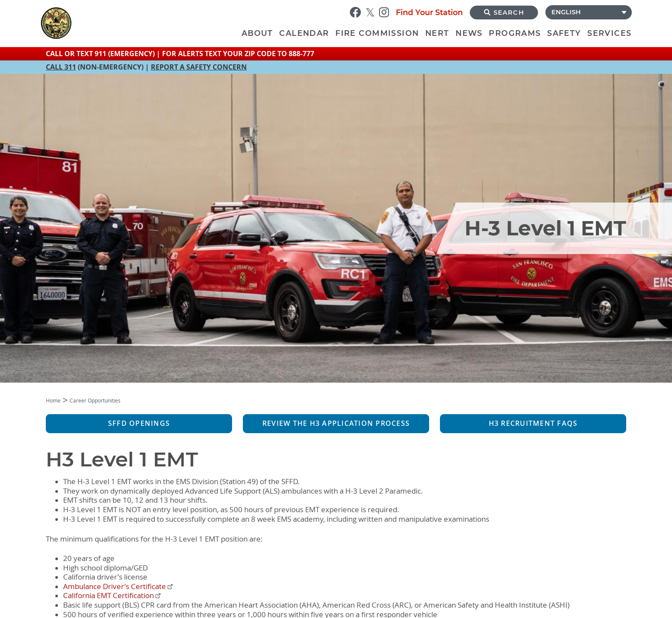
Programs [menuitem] (515, 33)
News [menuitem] (469, 33)
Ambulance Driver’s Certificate (115, 586)
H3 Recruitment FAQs (533, 423)
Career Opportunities (95, 401)
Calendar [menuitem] (304, 33)
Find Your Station (429, 12)
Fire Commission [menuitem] (377, 33)
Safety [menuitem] (564, 33)
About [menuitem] (257, 33)
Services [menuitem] (609, 33)
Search (504, 13)
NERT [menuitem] (437, 33)
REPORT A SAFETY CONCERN (199, 67)
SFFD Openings (139, 423)
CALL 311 (61, 67)
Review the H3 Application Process (336, 423)
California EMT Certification (108, 596)
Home (53, 401)
